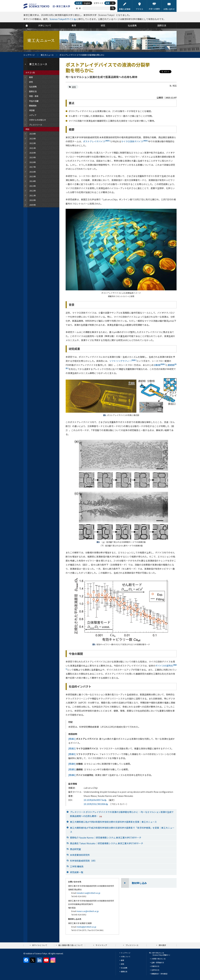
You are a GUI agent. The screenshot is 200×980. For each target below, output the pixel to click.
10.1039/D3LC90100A (95, 804)
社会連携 (124, 968)
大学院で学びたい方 (158, 959)
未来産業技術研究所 (80, 855)
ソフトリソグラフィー (123, 361)
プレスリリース (132, 945)
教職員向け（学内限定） (160, 974)
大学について (126, 957)
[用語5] (72, 769)
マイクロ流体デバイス (135, 141)
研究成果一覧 (77, 872)
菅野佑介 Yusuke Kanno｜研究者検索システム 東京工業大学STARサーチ (106, 838)
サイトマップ (101, 945)
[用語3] (72, 754)
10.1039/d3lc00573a (94, 800)
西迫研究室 (75, 849)
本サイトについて (40, 945)
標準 (107, 3)
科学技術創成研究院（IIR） (83, 861)
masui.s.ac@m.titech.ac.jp (88, 911)
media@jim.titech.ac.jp (86, 927)
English (87, 3)
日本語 (79, 3)
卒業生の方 (155, 966)
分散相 (160, 365)
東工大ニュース (47, 55)
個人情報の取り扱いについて (70, 945)
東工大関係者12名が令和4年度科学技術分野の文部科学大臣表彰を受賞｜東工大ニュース (113, 822)
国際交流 (124, 971)
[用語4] (72, 764)
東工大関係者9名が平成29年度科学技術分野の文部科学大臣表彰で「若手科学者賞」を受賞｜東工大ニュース (122, 830)
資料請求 (162, 945)
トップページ (29, 55)
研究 (74, 87)
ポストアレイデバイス (97, 141)
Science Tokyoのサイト (62, 19)
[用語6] (72, 775)
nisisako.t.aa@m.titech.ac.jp (88, 893)
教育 (122, 960)
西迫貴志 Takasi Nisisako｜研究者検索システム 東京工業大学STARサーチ (107, 843)
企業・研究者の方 (158, 962)
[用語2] (72, 748)
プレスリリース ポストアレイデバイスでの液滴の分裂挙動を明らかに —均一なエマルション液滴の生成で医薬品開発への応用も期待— (122, 814)
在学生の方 (155, 970)
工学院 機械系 (77, 866)
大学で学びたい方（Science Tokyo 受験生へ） (161, 954)
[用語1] (72, 739)
